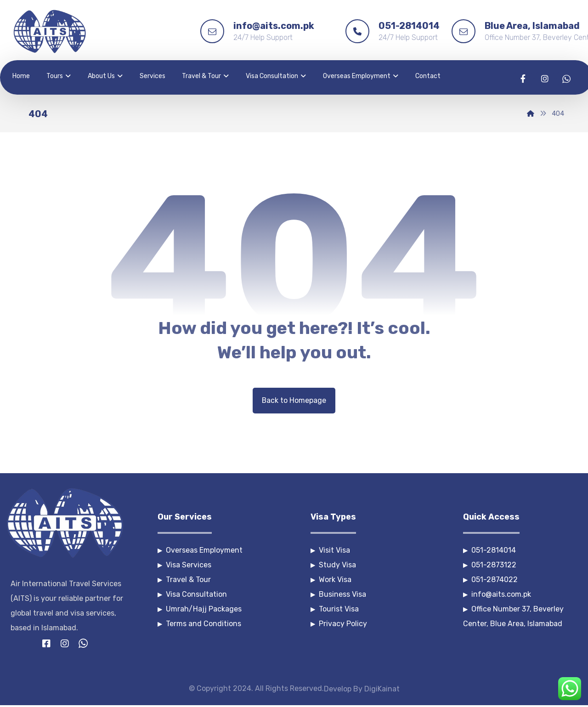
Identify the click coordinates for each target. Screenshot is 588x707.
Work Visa (331, 580)
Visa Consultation (192, 594)
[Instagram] (545, 79)
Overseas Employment (200, 550)
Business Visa (338, 594)
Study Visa (333, 565)
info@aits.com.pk (497, 594)
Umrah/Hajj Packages (200, 609)
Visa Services (184, 565)
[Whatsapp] (566, 79)
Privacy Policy (339, 624)
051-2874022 (490, 580)
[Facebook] (523, 79)
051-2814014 (489, 550)
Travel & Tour (184, 580)
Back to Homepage (294, 400)
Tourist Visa (335, 609)
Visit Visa (330, 550)
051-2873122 (490, 565)
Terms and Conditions (199, 624)
